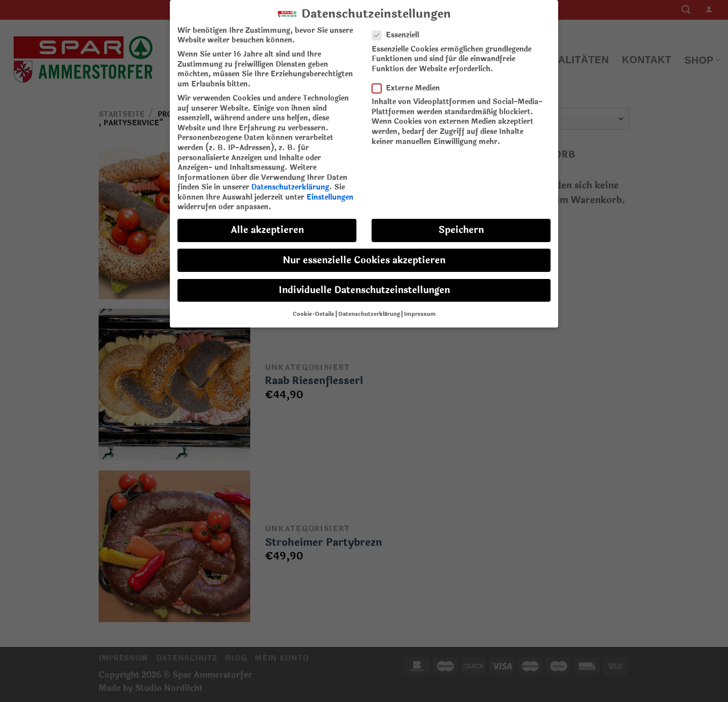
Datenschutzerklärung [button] (369, 308)
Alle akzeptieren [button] (267, 224)
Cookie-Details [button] (313, 308)
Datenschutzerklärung (290, 181)
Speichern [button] (461, 224)
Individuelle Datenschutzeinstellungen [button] (364, 284)
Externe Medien (410, 82)
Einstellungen (330, 191)
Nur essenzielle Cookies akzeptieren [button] (364, 253)
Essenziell (400, 29)
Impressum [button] (420, 308)
